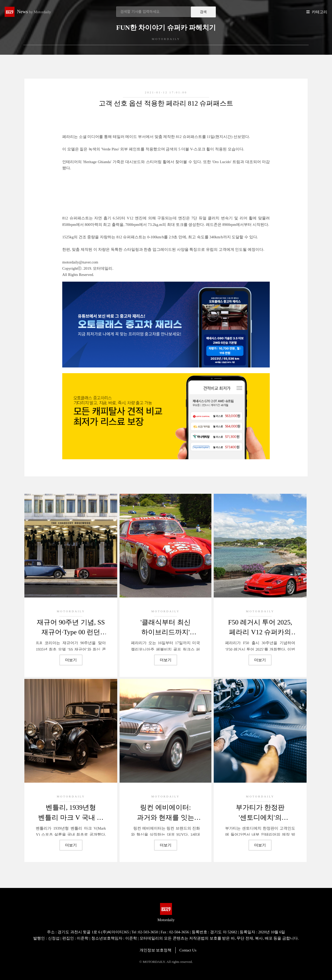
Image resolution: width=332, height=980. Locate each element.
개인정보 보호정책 (156, 950)
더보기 (71, 660)
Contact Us (188, 950)
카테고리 (320, 12)
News (34, 12)
